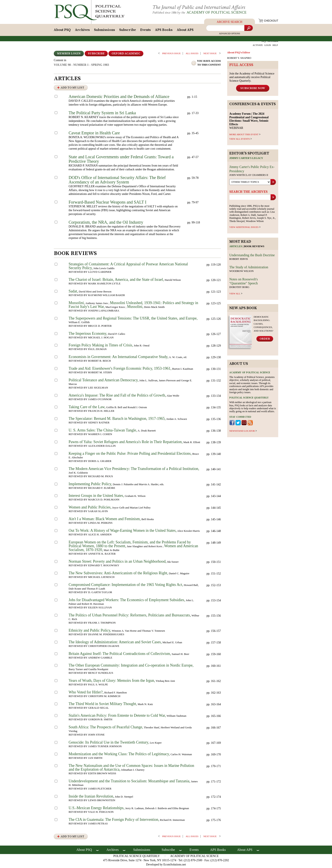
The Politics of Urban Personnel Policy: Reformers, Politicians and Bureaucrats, (130, 616)
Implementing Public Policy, (90, 485)
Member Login (69, 55)
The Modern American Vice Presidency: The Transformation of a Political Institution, (134, 470)
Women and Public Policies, (90, 508)
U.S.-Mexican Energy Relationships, (97, 809)
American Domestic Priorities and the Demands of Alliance (119, 98)
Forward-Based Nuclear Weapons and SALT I (107, 203)
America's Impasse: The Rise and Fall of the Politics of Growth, (117, 397)
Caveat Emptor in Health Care (94, 134)
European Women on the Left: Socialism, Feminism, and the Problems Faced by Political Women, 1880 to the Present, (130, 545)
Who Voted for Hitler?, (86, 693)
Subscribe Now (253, 89)
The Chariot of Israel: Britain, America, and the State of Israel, (116, 281)
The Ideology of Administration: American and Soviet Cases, (115, 643)
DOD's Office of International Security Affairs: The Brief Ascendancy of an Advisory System (117, 181)
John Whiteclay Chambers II (249, 176)
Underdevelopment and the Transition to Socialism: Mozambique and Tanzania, (129, 782)
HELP (275, 46)
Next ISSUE (210, 55)
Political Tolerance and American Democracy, (104, 381)
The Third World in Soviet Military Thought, (103, 705)
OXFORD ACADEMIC (126, 55)
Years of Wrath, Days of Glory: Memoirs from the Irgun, (112, 682)
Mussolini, (77, 304)
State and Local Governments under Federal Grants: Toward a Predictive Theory (121, 160)
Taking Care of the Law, (87, 408)
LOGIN (268, 46)
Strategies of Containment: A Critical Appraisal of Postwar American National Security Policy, (128, 267)
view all (235, 295)
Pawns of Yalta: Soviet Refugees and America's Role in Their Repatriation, (126, 443)
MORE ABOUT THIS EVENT (244, 135)
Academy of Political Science (220, 12)
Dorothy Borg (239, 288)
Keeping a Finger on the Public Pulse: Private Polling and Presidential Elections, (130, 455)
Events (145, 31)
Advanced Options (230, 35)
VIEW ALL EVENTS (240, 140)
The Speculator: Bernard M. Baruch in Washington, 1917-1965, (117, 420)
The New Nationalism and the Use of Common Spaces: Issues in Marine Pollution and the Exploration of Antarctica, (131, 769)
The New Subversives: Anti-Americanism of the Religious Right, (118, 574)
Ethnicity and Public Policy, (90, 632)
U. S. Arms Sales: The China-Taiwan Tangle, (103, 431)
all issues (192, 55)
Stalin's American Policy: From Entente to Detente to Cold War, (117, 717)
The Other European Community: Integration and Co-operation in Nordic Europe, (131, 667)
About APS (185, 31)
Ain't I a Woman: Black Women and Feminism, (105, 520)
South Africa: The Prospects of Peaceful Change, (106, 728)
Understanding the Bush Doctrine (252, 256)
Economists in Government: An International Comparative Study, (118, 358)
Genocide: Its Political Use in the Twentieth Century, (109, 744)
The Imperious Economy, (88, 335)
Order (265, 340)
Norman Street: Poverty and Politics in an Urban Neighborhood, (118, 563)
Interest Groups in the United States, (96, 497)
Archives (82, 31)
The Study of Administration (249, 268)
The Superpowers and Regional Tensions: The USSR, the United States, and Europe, (133, 320)
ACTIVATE (258, 46)
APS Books (164, 31)
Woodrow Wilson (241, 272)
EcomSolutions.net (175, 866)
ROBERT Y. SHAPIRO (239, 59)
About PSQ (62, 31)
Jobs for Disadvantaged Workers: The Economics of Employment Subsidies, (127, 601)
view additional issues (244, 228)
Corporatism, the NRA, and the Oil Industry (106, 223)
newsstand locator (242, 432)
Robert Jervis (239, 260)
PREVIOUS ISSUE (171, 55)
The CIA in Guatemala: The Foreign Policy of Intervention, (114, 821)
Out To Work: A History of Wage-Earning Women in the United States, (123, 532)
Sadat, (73, 292)
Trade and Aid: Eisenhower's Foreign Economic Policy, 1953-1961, (120, 370)
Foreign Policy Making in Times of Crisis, (101, 346)
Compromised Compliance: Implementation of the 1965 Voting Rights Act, (126, 586)
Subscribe (128, 31)
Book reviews (254, 248)
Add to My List (72, 89)
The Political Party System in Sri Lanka (102, 114)
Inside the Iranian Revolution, (91, 798)
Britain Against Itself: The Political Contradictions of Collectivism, (120, 655)
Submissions (104, 31)
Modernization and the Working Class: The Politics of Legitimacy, (119, 755)
